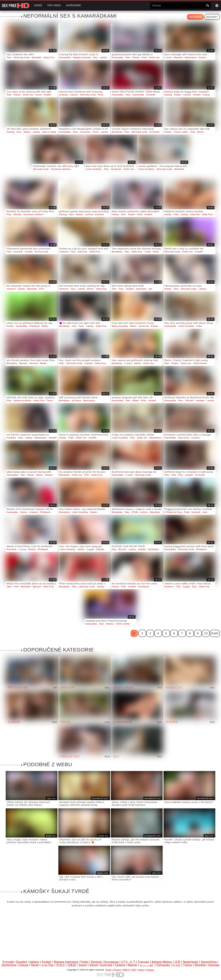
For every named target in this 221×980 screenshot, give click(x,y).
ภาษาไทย (47, 965)
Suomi (83, 965)
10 (206, 633)
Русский (8, 962)
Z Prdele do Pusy (173, 512)
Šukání (136, 58)
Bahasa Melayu (162, 962)
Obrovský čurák (22, 58)
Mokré (133, 326)
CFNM (135, 512)
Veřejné (49, 475)
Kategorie (74, 5)
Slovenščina (209, 962)
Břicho (201, 132)
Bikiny (40, 475)
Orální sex (154, 58)
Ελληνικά (106, 965)
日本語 (72, 965)
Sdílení (138, 363)
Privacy (117, 970)
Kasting (168, 95)
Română (200, 965)
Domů (38, 5)
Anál (205, 512)
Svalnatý (64, 95)
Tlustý (148, 252)
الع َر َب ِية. (147, 965)
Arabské (88, 363)
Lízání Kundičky (94, 169)
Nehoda (17, 215)
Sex (150, 289)
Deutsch (96, 962)
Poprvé (206, 95)
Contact (150, 970)
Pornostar (154, 132)
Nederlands (191, 962)
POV (42, 289)
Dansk (94, 965)
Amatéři (47, 95)
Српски (24, 965)
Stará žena (184, 438)
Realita (32, 549)
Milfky (45, 326)
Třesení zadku (181, 132)
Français (143, 962)
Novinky (212, 17)
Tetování (189, 401)
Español (22, 962)
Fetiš (144, 58)
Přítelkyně (35, 326)
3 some (168, 58)
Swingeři (200, 401)
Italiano (34, 962)
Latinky (103, 58)
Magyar (133, 965)
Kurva (39, 95)
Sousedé (151, 95)
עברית (176, 965)
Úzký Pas (195, 215)
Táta (178, 587)
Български (112, 962)
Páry (95, 58)
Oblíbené (195, 17)
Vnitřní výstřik (123, 624)
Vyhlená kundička (22, 401)
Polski (84, 962)
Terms (108, 970)
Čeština (120, 965)
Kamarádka (65, 58)
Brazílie (122, 549)
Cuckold (195, 438)
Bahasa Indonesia (66, 962)
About (141, 970)
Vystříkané (141, 289)
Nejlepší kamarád (82, 58)
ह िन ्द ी (128, 962)
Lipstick (74, 95)
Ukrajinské (116, 169)
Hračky (168, 132)
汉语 (177, 962)
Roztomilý (12, 549)
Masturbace (191, 58)
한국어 (61, 965)
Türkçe (188, 965)
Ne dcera (76, 401)
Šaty (194, 587)
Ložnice (89, 215)
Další (215, 633)
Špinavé (23, 363)
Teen (9, 58)
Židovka (100, 549)
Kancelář (18, 252)
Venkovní (64, 252)
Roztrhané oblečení (61, 169)
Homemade (138, 95)
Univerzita (85, 132)
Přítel (144, 401)
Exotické (100, 215)
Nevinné (34, 363)
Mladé (43, 363)
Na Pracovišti (42, 252)
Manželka (36, 58)
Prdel (199, 326)
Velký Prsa (49, 58)
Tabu (127, 252)
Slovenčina (9, 965)
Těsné (95, 132)
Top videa (54, 5)
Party (101, 95)
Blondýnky (117, 132)
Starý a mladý (49, 132)
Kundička (11, 438)
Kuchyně (196, 512)
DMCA (126, 970)
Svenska (214, 965)
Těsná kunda (200, 363)
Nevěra (110, 624)
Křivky (156, 252)
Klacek (202, 58)
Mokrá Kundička (120, 326)
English (47, 962)
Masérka (178, 58)
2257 (134, 970)
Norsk (35, 965)
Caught (90, 549)
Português (163, 965)
